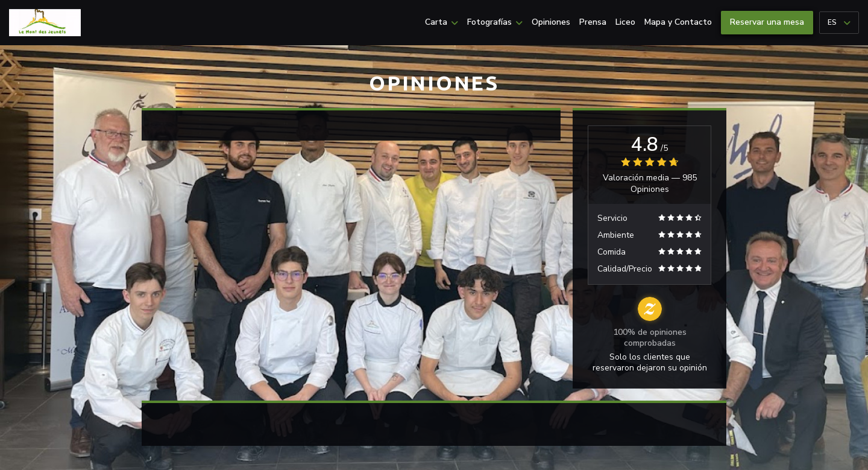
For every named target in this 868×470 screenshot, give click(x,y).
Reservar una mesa (767, 22)
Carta (442, 22)
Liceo (625, 22)
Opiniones (551, 22)
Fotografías (495, 22)
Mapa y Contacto (678, 22)
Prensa (593, 22)
